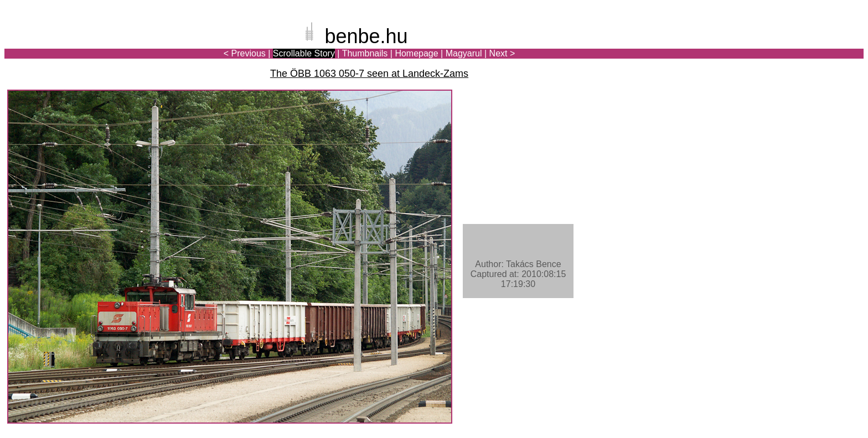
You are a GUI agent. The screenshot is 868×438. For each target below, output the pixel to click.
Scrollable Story (304, 53)
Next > (502, 53)
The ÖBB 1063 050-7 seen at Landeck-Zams (369, 74)
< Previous (245, 53)
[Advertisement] (799, 46)
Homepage (416, 53)
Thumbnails (365, 53)
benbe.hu (366, 36)
